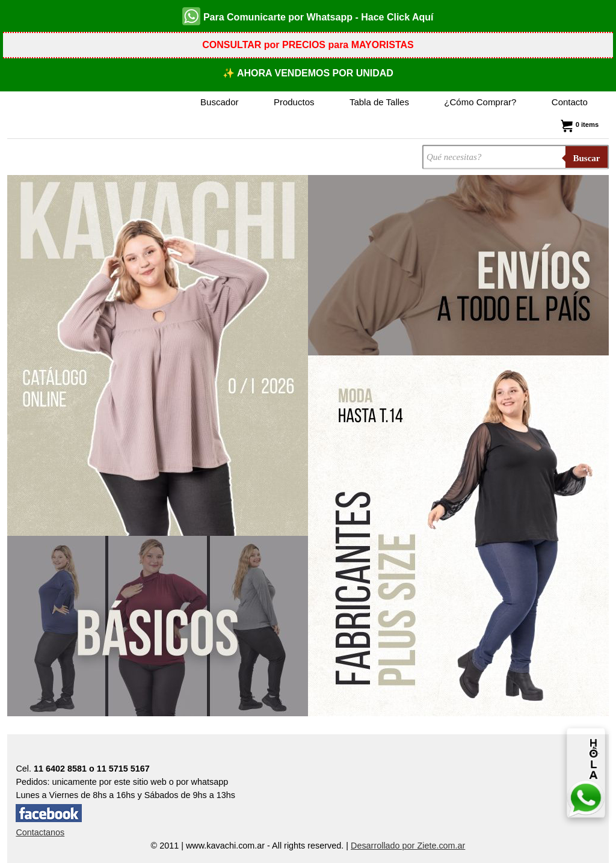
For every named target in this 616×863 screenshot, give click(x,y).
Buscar (587, 158)
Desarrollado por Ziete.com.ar (408, 846)
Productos (294, 102)
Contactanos (40, 832)
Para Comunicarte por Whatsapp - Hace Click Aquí (308, 16)
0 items (578, 124)
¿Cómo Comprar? (480, 102)
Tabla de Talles (379, 102)
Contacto (570, 102)
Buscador (219, 102)
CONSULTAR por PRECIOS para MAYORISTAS (308, 45)
